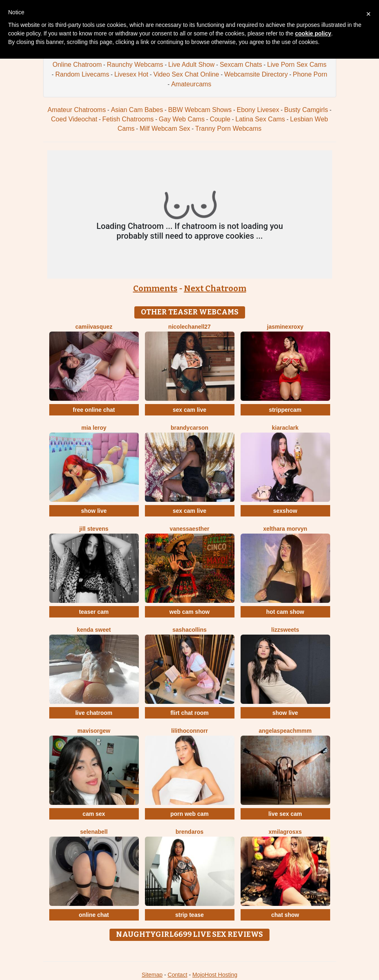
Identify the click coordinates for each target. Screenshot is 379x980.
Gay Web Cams (182, 119)
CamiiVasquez (94, 327)
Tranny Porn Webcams (229, 129)
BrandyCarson (189, 428)
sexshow (285, 511)
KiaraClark (285, 428)
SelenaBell (94, 832)
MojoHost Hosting (215, 975)
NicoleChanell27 (189, 327)
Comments (155, 288)
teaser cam (94, 612)
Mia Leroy (94, 428)
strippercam (285, 410)
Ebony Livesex (258, 110)
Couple (220, 119)
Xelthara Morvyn (285, 529)
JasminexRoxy (285, 327)
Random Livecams (82, 74)
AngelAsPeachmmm (285, 731)
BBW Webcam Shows (200, 110)
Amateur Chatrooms (77, 110)
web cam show (189, 612)
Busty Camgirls (306, 110)
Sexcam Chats (241, 65)
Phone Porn (310, 74)
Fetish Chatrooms (128, 119)
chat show (285, 915)
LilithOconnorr (189, 731)
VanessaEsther (189, 529)
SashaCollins (189, 630)
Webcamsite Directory (256, 74)
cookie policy (313, 33)
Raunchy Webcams (135, 65)
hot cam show (285, 612)
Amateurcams (191, 84)
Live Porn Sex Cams (297, 65)
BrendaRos (189, 832)
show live (94, 511)
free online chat (94, 410)
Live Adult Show (191, 65)
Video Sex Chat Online (186, 74)
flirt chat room (189, 713)
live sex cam (285, 814)
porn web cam (189, 814)
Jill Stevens (94, 529)
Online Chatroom (77, 65)
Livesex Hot (131, 74)
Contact (177, 975)
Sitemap (152, 975)
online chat (94, 915)
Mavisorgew (94, 731)
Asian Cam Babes (137, 110)
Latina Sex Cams (260, 119)
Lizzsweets (285, 630)
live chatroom (94, 713)
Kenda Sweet (94, 630)
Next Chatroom (215, 288)
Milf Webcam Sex (165, 129)
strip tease (189, 915)
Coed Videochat (74, 119)
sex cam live (189, 410)
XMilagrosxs (285, 832)
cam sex (94, 814)
